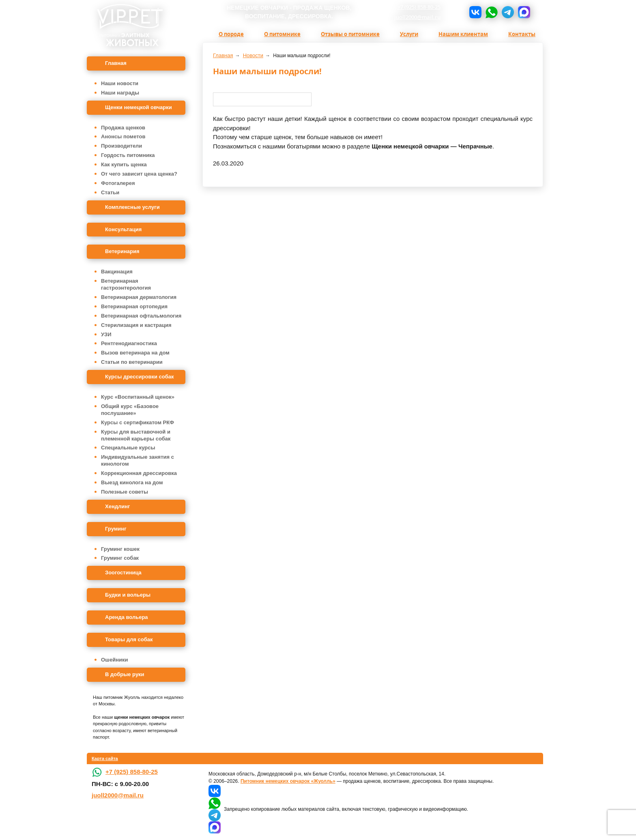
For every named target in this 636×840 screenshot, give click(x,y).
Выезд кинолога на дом (132, 482)
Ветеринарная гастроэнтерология (126, 284)
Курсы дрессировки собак (140, 377)
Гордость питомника (128, 155)
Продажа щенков (123, 128)
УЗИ (106, 334)
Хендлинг (118, 506)
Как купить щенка (124, 164)
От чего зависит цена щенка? (139, 174)
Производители (121, 146)
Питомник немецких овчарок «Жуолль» (288, 781)
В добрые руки (125, 674)
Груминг (116, 529)
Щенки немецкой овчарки (139, 107)
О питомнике (282, 34)
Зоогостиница (123, 573)
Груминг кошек (120, 549)
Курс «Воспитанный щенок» (138, 397)
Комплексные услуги (132, 207)
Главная (116, 63)
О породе (231, 34)
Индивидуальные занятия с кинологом (138, 460)
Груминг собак (120, 558)
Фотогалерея (118, 183)
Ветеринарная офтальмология (141, 316)
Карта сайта (105, 758)
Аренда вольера (127, 617)
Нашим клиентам (463, 34)
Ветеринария (122, 251)
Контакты (522, 34)
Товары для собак (129, 639)
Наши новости (120, 83)
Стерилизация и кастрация (136, 325)
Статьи (110, 192)
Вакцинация (117, 272)
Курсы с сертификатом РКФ (138, 422)
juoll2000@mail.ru (417, 17)
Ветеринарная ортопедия (134, 306)
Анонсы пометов (123, 136)
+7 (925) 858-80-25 (419, 7)
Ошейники (115, 660)
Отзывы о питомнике (350, 34)
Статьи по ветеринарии (132, 362)
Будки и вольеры (128, 595)
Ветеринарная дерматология (139, 297)
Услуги (409, 34)
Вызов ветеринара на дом (135, 353)
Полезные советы (125, 492)
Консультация (123, 229)
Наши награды (120, 93)
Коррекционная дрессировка (139, 473)
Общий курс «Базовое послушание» (130, 410)
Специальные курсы (128, 448)
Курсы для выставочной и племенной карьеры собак (136, 435)
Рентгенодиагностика (129, 343)
